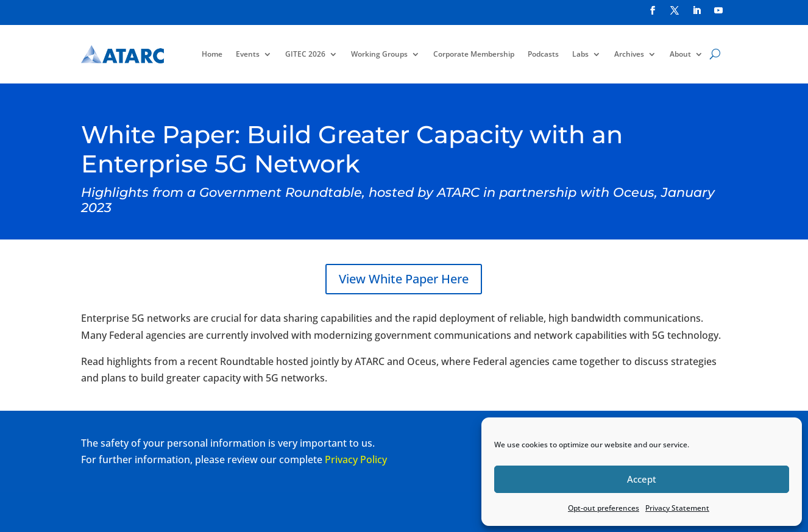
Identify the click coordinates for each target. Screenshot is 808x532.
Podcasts (543, 54)
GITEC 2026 (305, 54)
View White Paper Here (404, 279)
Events (248, 54)
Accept (642, 479)
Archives (629, 54)
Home (212, 54)
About (680, 54)
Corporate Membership (474, 54)
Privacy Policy (356, 459)
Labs (580, 54)
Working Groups (379, 54)
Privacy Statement (677, 508)
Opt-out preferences (604, 508)
